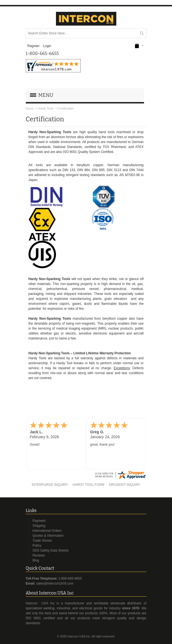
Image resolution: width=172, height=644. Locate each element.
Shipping (39, 526)
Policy (37, 546)
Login (47, 46)
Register (33, 46)
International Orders (47, 531)
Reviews (39, 555)
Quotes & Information (48, 536)
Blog (36, 560)
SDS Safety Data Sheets (51, 550)
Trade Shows (42, 541)
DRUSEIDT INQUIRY (125, 485)
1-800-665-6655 (70, 579)
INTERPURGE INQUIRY (50, 485)
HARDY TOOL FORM (88, 485)
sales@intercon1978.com (55, 583)
